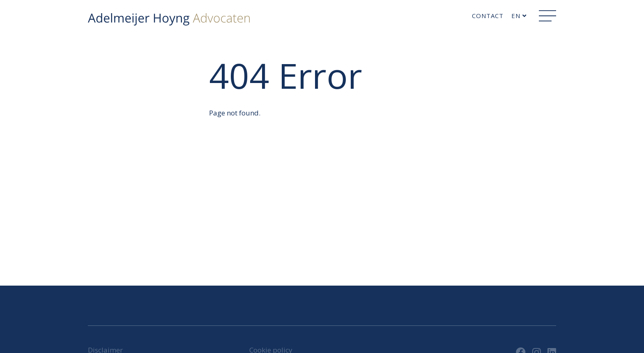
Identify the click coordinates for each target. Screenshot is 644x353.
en (519, 16)
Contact (488, 16)
